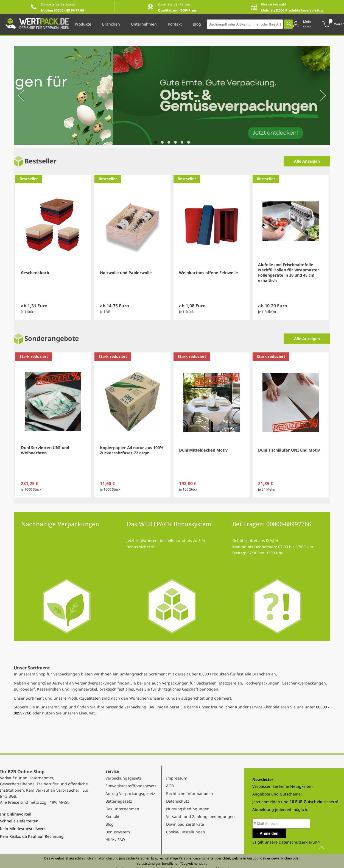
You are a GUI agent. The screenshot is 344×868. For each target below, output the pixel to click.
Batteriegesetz (119, 801)
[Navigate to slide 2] (162, 142)
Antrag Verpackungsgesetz (130, 793)
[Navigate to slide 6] (189, 142)
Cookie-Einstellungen (186, 832)
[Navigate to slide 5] (182, 142)
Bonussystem (118, 832)
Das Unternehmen (122, 809)
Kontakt (112, 816)
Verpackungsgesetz (123, 778)
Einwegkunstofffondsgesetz (131, 786)
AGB (170, 786)
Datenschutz (178, 801)
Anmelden (269, 833)
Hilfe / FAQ (115, 840)
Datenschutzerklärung (299, 842)
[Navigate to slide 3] (169, 142)
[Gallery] (172, 96)
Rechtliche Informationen (190, 793)
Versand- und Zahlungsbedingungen (200, 816)
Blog (110, 824)
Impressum (177, 778)
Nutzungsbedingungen (188, 809)
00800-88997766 (289, 524)
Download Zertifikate (185, 824)
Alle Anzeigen (307, 161)
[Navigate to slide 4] (175, 142)
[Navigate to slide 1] (156, 142)
